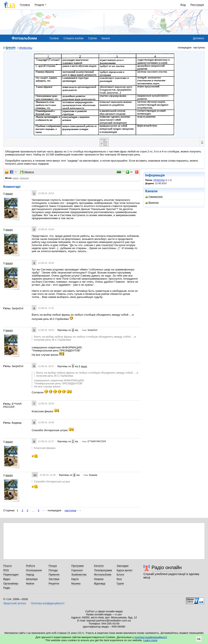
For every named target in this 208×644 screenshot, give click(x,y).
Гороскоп (77, 570)
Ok (199, 639)
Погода (53, 570)
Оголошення (34, 570)
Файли (30, 583)
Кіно (119, 579)
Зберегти (27, 172)
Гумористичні (154, 197)
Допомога (198, 38)
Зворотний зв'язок (15, 603)
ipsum (10, 48)
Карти (75, 579)
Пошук (53, 566)
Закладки (122, 566)
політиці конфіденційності (151, 637)
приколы (24, 178)
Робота (30, 566)
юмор (16, 178)
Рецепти (54, 583)
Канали (106, 38)
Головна (25, 5)
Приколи (54, 575)
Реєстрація (197, 5)
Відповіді (100, 583)
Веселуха (152, 203)
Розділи (39, 5)
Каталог (99, 566)
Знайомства (79, 575)
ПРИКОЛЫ (25, 48)
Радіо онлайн (167, 567)
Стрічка (92, 38)
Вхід (183, 5)
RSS (6, 570)
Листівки (54, 579)
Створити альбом (74, 38)
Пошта (7, 566)
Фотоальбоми (103, 575)
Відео (7, 579)
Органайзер (11, 583)
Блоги (120, 575)
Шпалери (32, 579)
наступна (70, 510)
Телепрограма (103, 570)
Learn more (150, 640)
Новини (99, 579)
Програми (77, 566)
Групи (120, 583)
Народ (30, 575)
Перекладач (11, 575)
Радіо (7, 588)
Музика (76, 583)
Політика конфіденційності (48, 603)
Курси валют (125, 570)
